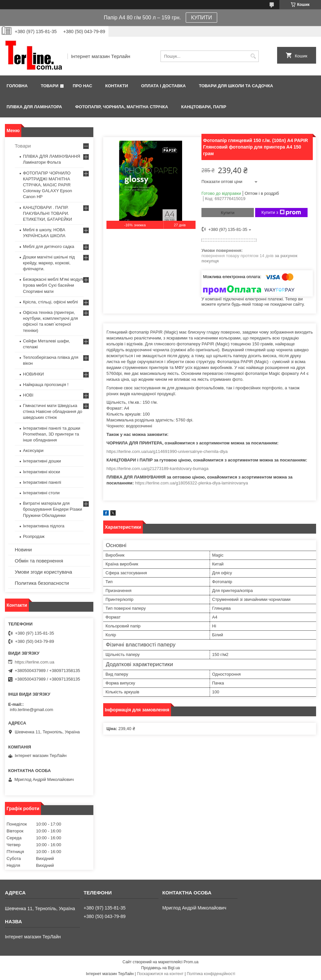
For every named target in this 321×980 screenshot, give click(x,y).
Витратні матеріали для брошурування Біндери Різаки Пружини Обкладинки (53, 509)
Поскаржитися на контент (160, 974)
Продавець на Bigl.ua (160, 968)
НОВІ (28, 395)
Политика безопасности (42, 583)
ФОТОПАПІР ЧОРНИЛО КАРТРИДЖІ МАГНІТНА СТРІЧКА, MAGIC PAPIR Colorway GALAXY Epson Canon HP (47, 185)
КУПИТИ (201, 18)
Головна (17, 86)
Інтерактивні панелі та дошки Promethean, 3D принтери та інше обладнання (52, 434)
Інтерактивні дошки (42, 461)
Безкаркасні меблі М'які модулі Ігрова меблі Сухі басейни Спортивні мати (53, 285)
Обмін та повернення (39, 561)
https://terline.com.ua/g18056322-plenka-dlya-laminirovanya (191, 483)
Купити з (281, 213)
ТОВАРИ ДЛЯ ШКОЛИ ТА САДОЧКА (236, 86)
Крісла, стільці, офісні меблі (50, 302)
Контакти (117, 86)
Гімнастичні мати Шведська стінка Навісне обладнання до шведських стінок (53, 411)
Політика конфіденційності (211, 974)
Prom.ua (191, 962)
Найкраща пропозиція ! (46, 385)
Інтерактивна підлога (44, 526)
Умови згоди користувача (43, 572)
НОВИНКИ (33, 374)
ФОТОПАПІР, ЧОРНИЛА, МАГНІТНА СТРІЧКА (122, 107)
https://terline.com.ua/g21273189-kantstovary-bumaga (157, 469)
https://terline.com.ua (35, 662)
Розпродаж (34, 536)
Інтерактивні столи (41, 493)
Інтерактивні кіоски (41, 472)
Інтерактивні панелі (42, 482)
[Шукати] (253, 56)
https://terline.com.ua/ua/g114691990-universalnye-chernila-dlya (167, 451)
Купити (228, 213)
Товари (49, 86)
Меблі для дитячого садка (49, 246)
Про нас (82, 86)
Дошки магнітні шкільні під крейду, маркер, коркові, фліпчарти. (49, 263)
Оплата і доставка (163, 86)
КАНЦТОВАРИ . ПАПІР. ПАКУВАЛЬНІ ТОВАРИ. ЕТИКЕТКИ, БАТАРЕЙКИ (47, 213)
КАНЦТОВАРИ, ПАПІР (204, 107)
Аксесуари (33, 450)
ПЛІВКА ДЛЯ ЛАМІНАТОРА (34, 107)
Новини (23, 550)
